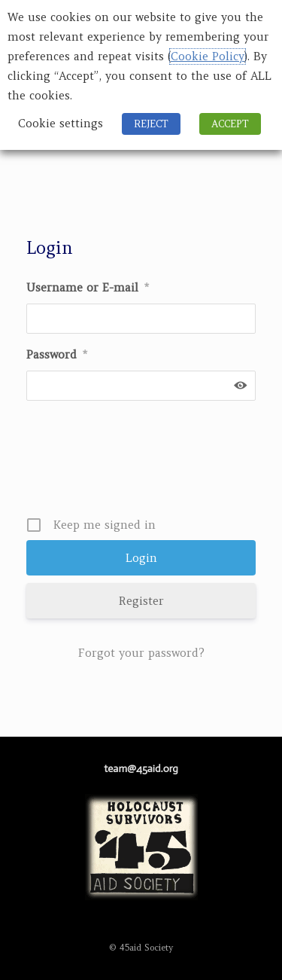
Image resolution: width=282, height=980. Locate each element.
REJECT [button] (151, 124)
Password (57, 354)
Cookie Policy (208, 56)
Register (141, 601)
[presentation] (143, 464)
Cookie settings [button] (61, 124)
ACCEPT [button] (230, 124)
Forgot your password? (141, 653)
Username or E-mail (88, 287)
